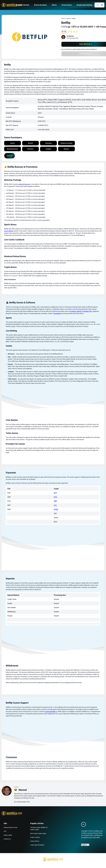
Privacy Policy (98, 833)
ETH (55, 497)
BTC (55, 493)
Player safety (8, 835)
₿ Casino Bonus (67, 5)
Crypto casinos (35, 837)
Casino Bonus (35, 841)
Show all (10, 156)
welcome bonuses (24, 184)
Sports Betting (9, 231)
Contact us (7, 839)
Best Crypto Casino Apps (38, 833)
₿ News (54, 5)
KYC (5, 831)
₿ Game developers (41, 5)
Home (63, 19)
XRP (55, 501)
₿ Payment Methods (23, 5)
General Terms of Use (11, 827)
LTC (55, 505)
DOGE (56, 509)
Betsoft (79, 311)
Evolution (73, 311)
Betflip (74, 19)
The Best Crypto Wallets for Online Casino (39, 829)
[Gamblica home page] (12, 5)
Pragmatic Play (87, 311)
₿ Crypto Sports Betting (84, 5)
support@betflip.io (51, 712)
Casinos (68, 19)
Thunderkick (57, 313)
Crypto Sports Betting (37, 845)
